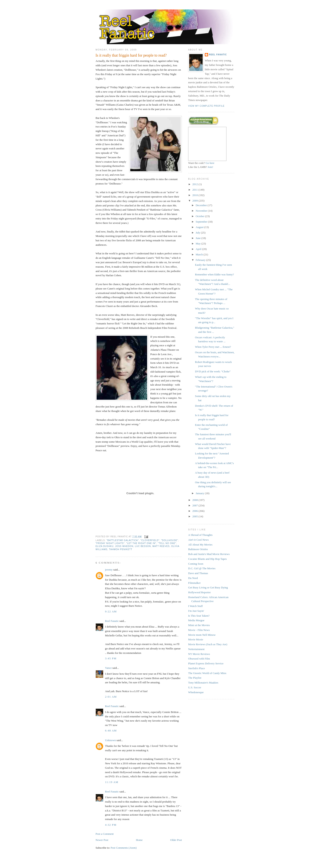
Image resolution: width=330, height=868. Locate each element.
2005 (195, 516)
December (202, 205)
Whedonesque (196, 692)
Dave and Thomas (198, 573)
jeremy (109, 570)
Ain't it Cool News (198, 540)
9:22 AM (111, 611)
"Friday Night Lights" (110, 543)
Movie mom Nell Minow (202, 635)
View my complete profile (206, 106)
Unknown (110, 740)
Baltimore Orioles (198, 549)
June (199, 238)
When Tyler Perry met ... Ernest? (213, 347)
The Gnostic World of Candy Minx (207, 673)
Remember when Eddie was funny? (214, 274)
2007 (195, 505)
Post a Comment (105, 834)
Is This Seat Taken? (199, 616)
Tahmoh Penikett (121, 549)
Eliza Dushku (104, 546)
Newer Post (102, 840)
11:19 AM (112, 782)
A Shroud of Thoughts (200, 535)
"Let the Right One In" (141, 543)
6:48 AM (111, 731)
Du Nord (193, 578)
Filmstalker (194, 583)
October (200, 216)
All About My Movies (200, 545)
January (200, 493)
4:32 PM (111, 825)
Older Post (176, 840)
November (202, 211)
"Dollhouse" (170, 540)
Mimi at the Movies (199, 625)
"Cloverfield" (150, 540)
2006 (195, 511)
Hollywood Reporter (199, 592)
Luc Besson (143, 546)
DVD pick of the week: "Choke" (213, 371)
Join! (210, 167)
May (199, 244)
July (198, 233)
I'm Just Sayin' (196, 611)
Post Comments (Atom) (124, 848)
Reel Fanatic (112, 621)
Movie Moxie (196, 639)
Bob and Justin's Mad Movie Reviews (209, 554)
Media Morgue (196, 620)
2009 (195, 201)
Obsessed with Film (199, 659)
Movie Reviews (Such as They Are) (208, 644)
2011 (195, 190)
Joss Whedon (124, 546)
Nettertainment (196, 649)
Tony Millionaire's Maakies (203, 683)
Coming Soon (196, 564)
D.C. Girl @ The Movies (202, 568)
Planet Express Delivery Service (206, 663)
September (202, 222)
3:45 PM (111, 658)
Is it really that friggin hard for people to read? (131, 55)
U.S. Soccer (195, 687)
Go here (210, 163)
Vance (108, 668)
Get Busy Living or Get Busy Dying (208, 587)
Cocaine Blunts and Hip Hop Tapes (207, 559)
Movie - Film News (199, 630)
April (199, 249)
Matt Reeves (161, 546)
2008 (195, 500)
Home (139, 840)
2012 (195, 184)
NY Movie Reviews (199, 654)
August (200, 227)
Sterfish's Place (196, 668)
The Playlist (195, 678)
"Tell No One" (167, 543)
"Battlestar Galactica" (123, 540)
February (201, 260)
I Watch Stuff (195, 606)
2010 (195, 195)
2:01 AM (111, 697)
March (200, 254)
